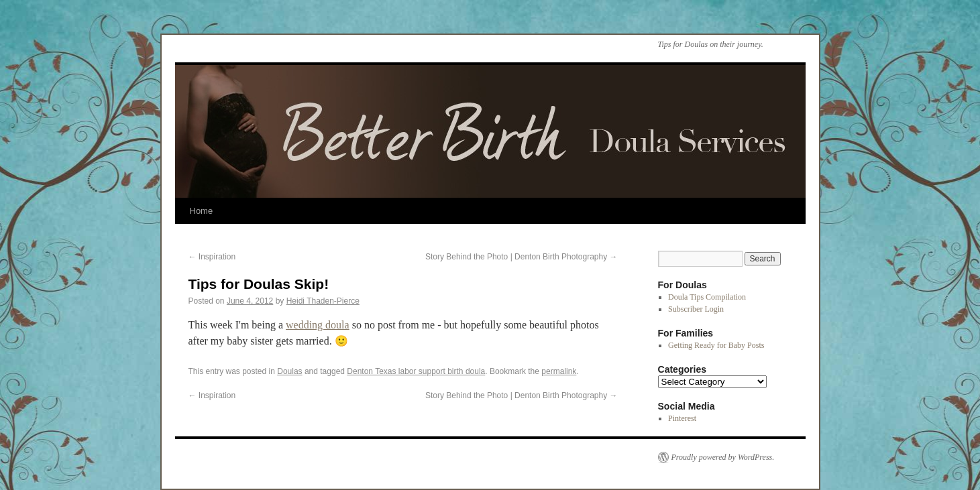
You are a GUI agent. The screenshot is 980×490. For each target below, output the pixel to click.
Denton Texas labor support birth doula (416, 371)
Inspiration (212, 257)
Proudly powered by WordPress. (723, 457)
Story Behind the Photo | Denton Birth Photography (522, 257)
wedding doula (318, 325)
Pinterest (682, 418)
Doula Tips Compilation (707, 297)
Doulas (289, 371)
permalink (559, 371)
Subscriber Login (696, 309)
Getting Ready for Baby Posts (716, 345)
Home (202, 211)
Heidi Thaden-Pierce (323, 301)
